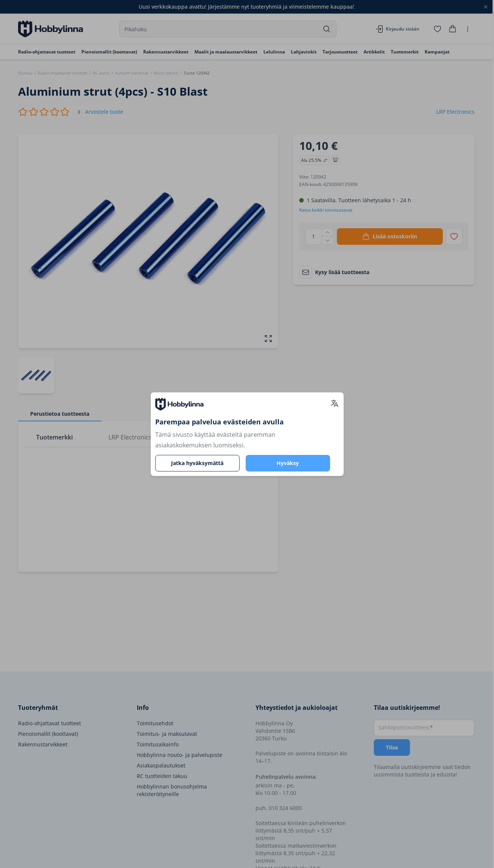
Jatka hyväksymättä (197, 463)
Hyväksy (288, 463)
